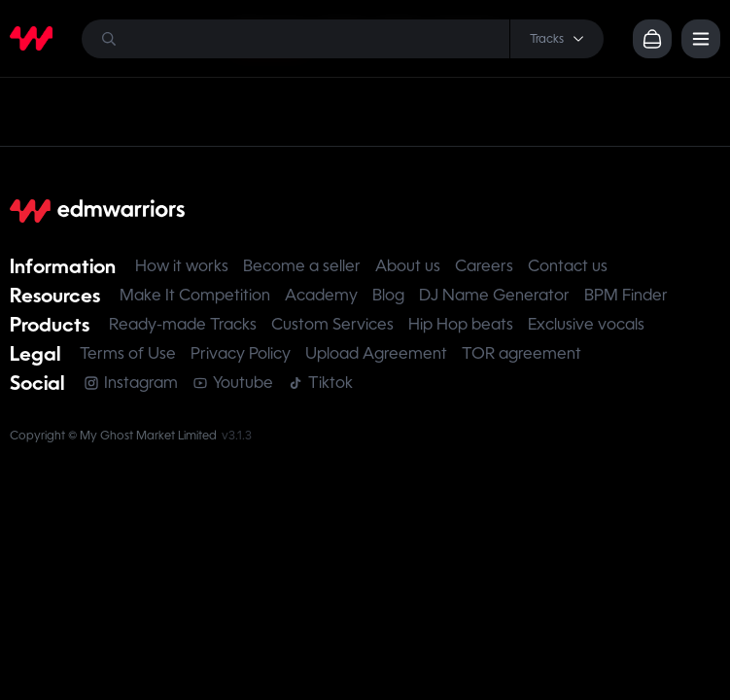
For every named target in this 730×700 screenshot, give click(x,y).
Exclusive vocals (586, 324)
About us (408, 266)
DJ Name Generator (494, 295)
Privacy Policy (241, 353)
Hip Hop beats (461, 324)
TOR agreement (521, 353)
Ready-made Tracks (183, 324)
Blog (388, 295)
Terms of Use (128, 353)
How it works (182, 266)
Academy (321, 295)
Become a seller (302, 266)
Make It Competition (195, 295)
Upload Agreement (376, 353)
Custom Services (332, 324)
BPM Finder (626, 295)
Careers (484, 266)
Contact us (568, 266)
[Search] (343, 39)
